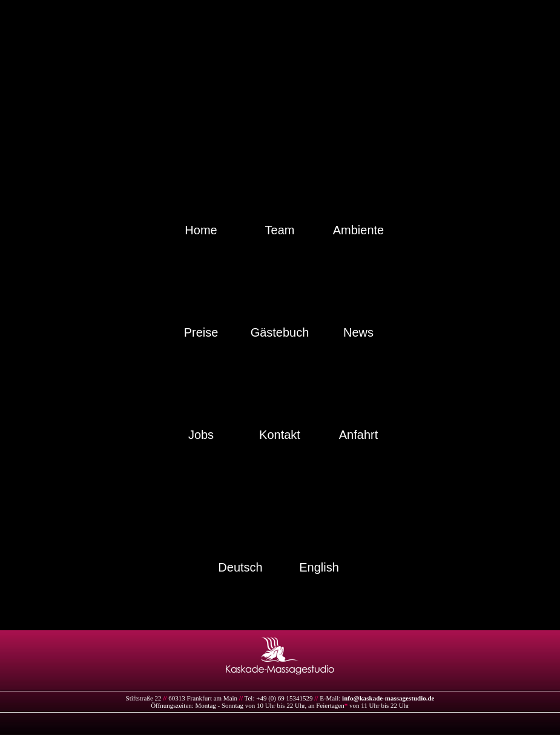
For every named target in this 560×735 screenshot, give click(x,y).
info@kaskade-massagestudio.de (388, 698)
